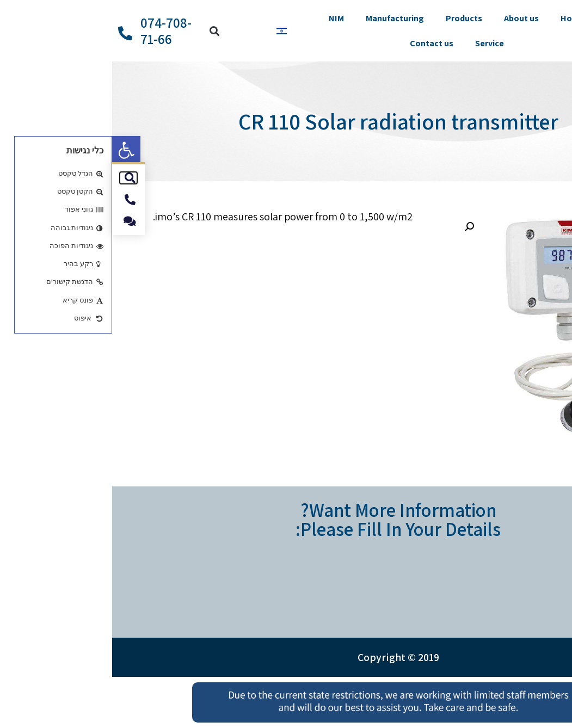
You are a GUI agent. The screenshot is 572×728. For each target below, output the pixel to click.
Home (460, 18)
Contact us (319, 43)
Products (352, 18)
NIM (224, 18)
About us (409, 18)
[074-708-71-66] (13, 33)
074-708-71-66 (54, 31)
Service (377, 43)
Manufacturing (283, 18)
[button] (14, 150)
